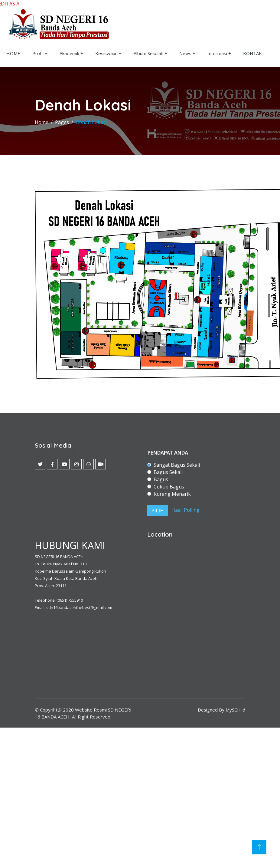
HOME (13, 53)
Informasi (217, 53)
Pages (62, 122)
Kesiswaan (106, 53)
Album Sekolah (148, 53)
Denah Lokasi (91, 122)
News (185, 53)
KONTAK (252, 53)
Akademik (69, 53)
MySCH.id (235, 710)
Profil (38, 53)
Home (42, 122)
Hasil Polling (186, 510)
